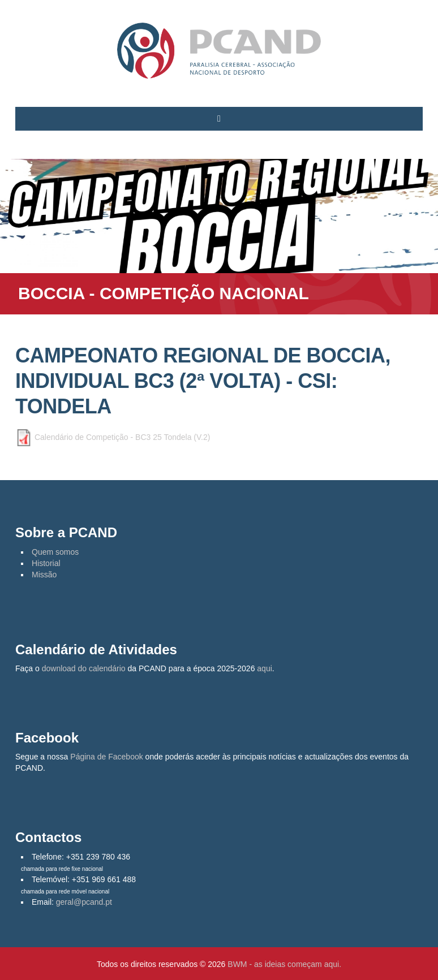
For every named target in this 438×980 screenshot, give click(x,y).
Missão (44, 575)
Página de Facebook (106, 757)
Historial (46, 563)
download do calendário (84, 668)
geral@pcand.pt (84, 902)
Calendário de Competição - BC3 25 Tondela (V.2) (123, 437)
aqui (264, 668)
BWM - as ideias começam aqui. (284, 964)
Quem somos (55, 552)
